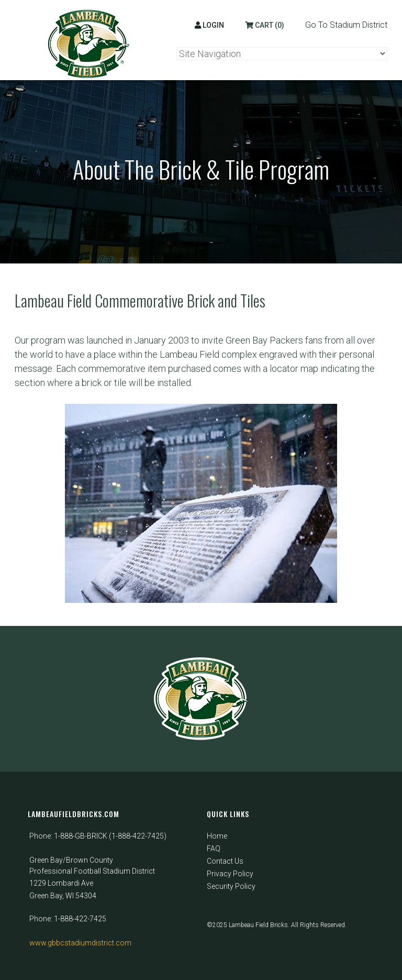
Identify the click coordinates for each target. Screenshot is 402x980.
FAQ (214, 849)
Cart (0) (265, 25)
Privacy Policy (230, 874)
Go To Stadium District (346, 25)
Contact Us (225, 861)
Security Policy (231, 886)
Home (217, 836)
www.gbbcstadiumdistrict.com (80, 943)
